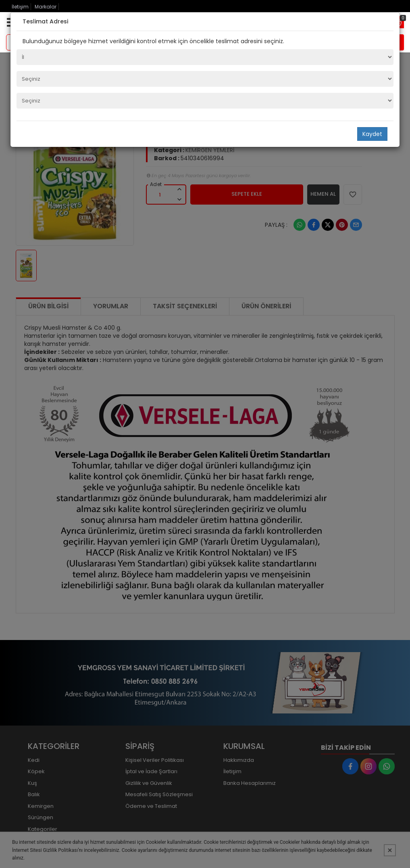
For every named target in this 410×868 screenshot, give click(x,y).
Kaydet (372, 134)
